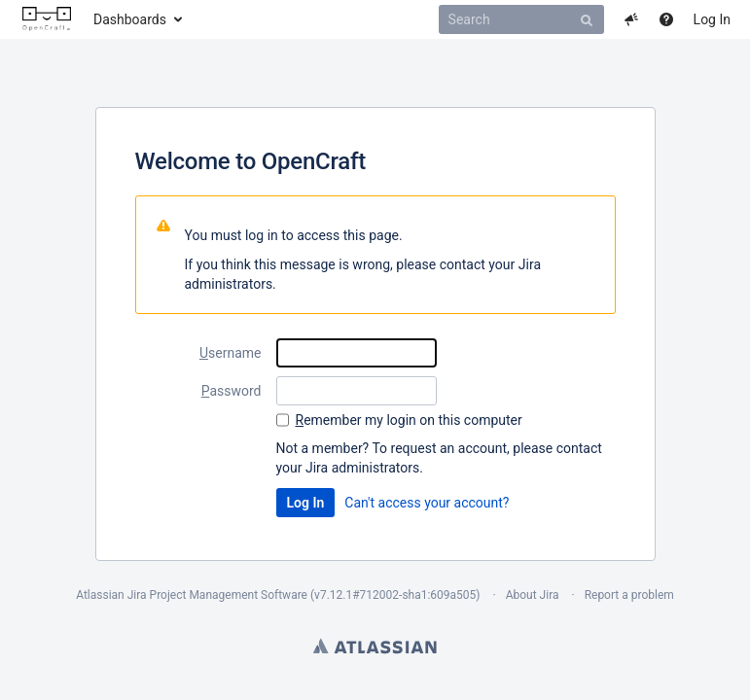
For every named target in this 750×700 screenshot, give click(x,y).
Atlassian (375, 646)
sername (231, 353)
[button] (631, 19)
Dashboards (130, 19)
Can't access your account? (427, 503)
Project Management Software (229, 595)
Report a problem (629, 595)
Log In (712, 19)
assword (232, 391)
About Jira (533, 595)
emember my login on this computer (409, 420)
